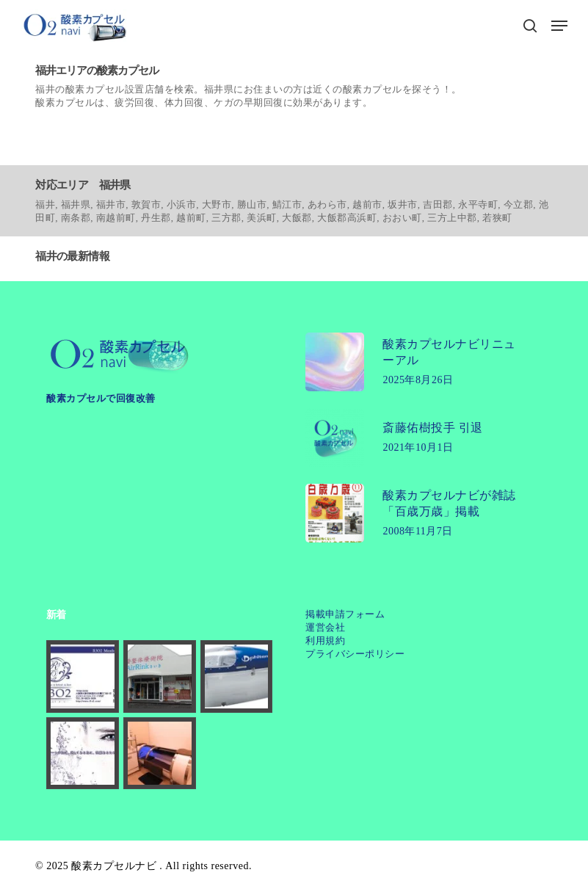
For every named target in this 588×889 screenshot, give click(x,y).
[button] (559, 26)
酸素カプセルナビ (114, 866)
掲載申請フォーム (345, 614)
